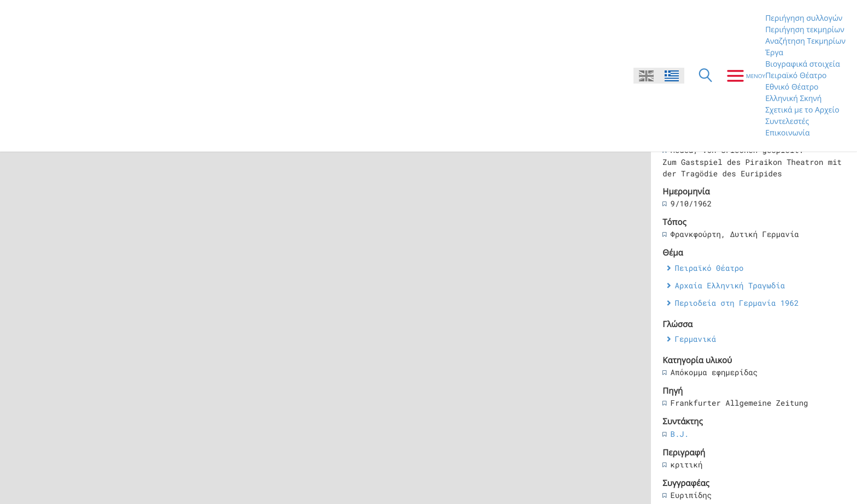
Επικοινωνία (787, 133)
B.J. (679, 434)
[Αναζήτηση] (706, 76)
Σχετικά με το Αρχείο (802, 110)
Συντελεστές (787, 121)
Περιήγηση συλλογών (804, 18)
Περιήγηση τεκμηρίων (805, 30)
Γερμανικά (695, 339)
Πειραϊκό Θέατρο (796, 76)
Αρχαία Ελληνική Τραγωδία (730, 285)
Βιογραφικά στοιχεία (803, 64)
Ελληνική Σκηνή (793, 99)
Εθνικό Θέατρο (792, 87)
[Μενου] (742, 76)
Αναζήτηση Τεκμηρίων (805, 41)
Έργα (774, 53)
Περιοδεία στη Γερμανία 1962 (736, 303)
